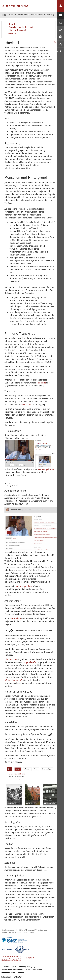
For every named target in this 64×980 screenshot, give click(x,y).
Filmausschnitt (11, 659)
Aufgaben (13, 33)
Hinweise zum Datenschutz (12, 970)
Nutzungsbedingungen (28, 967)
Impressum (37, 970)
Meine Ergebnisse (46, 469)
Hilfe (14, 967)
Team (28, 970)
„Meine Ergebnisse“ (13, 680)
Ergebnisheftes (31, 662)
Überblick (13, 24)
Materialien (27, 405)
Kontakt (21, 973)
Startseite (5, 967)
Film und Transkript (17, 30)
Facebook (6, 977)
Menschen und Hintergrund (21, 27)
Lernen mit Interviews (15, 6)
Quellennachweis (8, 973)
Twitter (18, 977)
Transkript (41, 383)
